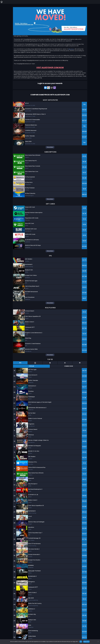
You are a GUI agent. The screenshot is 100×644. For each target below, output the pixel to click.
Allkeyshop (71, 49)
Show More (50, 147)
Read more (86, 642)
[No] (98, 642)
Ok (81, 642)
